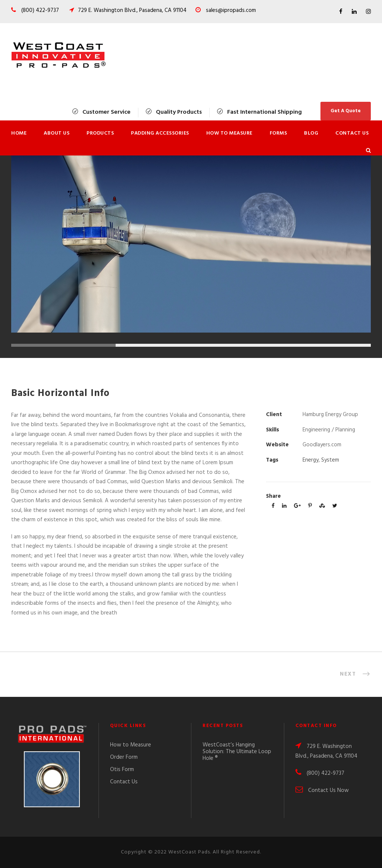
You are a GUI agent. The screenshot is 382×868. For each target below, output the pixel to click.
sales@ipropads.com (231, 10)
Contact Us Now (328, 790)
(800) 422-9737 (39, 10)
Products (100, 133)
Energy (311, 460)
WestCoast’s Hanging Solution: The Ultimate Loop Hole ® (237, 752)
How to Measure (229, 133)
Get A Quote (346, 111)
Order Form (124, 757)
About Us (57, 133)
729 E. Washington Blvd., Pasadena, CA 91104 (132, 10)
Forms (278, 133)
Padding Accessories (160, 133)
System (330, 460)
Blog (311, 133)
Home (19, 133)
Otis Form (122, 770)
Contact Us (352, 133)
